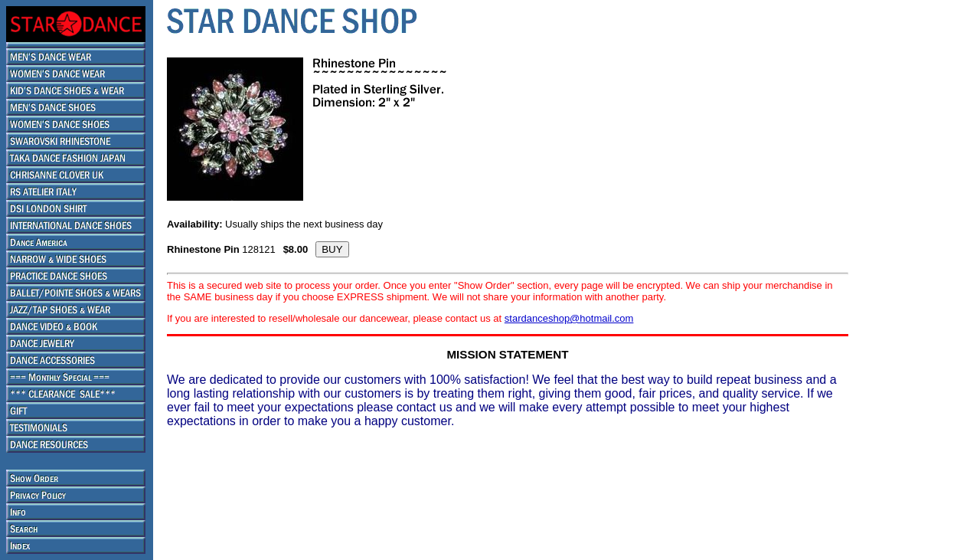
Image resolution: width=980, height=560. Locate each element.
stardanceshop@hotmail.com (569, 318)
